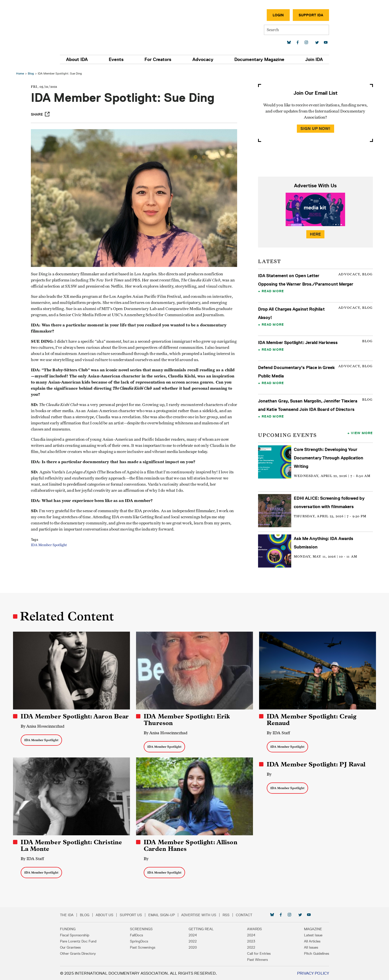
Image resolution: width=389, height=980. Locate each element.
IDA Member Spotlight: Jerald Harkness (298, 342)
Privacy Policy (310, 973)
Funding (71, 928)
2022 (193, 941)
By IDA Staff (278, 733)
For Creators (159, 59)
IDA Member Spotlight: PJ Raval (316, 764)
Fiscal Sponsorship (78, 935)
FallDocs (138, 935)
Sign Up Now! (315, 128)
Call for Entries (257, 953)
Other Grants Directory (81, 953)
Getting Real (201, 928)
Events (118, 59)
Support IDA (308, 15)
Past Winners (256, 959)
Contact (247, 914)
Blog (32, 73)
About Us (108, 914)
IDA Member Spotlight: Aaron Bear (75, 716)
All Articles (309, 941)
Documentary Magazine (257, 59)
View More (361, 433)
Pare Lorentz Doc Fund (82, 941)
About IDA (80, 59)
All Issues (308, 947)
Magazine (310, 928)
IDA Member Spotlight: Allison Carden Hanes (191, 845)
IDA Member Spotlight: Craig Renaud (311, 719)
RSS (229, 914)
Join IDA (311, 59)
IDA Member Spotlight (50, 544)
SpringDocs (141, 941)
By (146, 858)
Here (315, 234)
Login (275, 15)
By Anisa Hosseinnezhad (43, 726)
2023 (250, 941)
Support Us (134, 914)
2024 (193, 935)
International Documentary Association (93, 25)
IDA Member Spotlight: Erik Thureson (187, 719)
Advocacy (202, 59)
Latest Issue (310, 935)
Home (21, 73)
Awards (253, 928)
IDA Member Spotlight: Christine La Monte (72, 845)
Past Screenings (144, 947)
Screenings (143, 928)
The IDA (70, 914)
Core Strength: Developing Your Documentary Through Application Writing (328, 458)
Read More (272, 291)
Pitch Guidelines (313, 953)
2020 (193, 947)
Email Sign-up (165, 914)
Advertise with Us (202, 914)
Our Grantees (74, 947)
